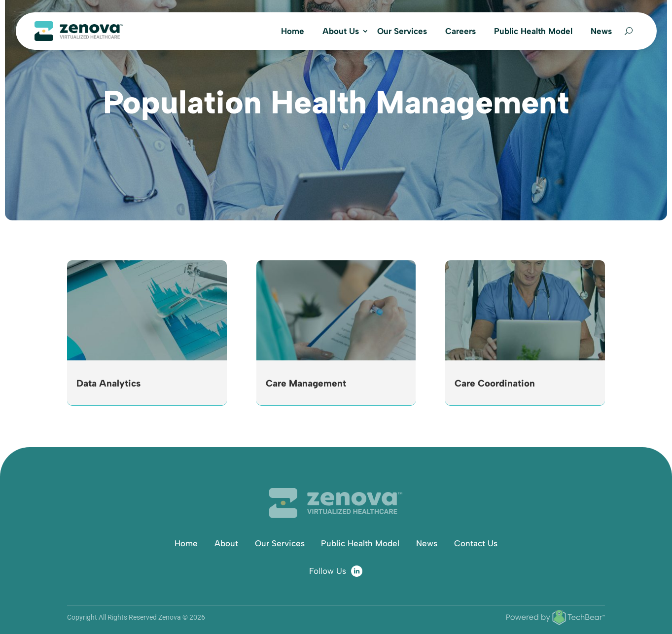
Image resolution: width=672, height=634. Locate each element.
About (226, 543)
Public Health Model (533, 31)
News (601, 31)
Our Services (402, 31)
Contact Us (476, 543)
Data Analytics (108, 383)
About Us (341, 31)
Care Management (306, 383)
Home (293, 31)
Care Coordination (495, 383)
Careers (460, 31)
